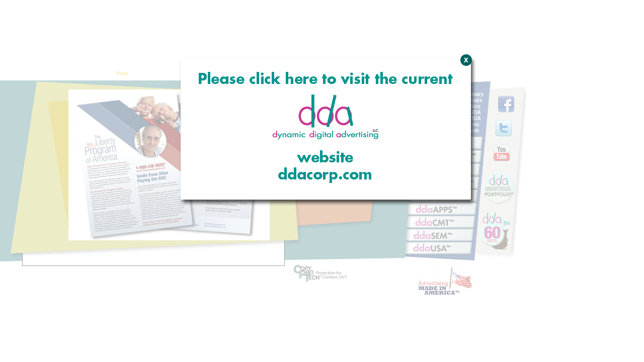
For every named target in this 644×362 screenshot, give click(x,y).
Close (465, 113)
